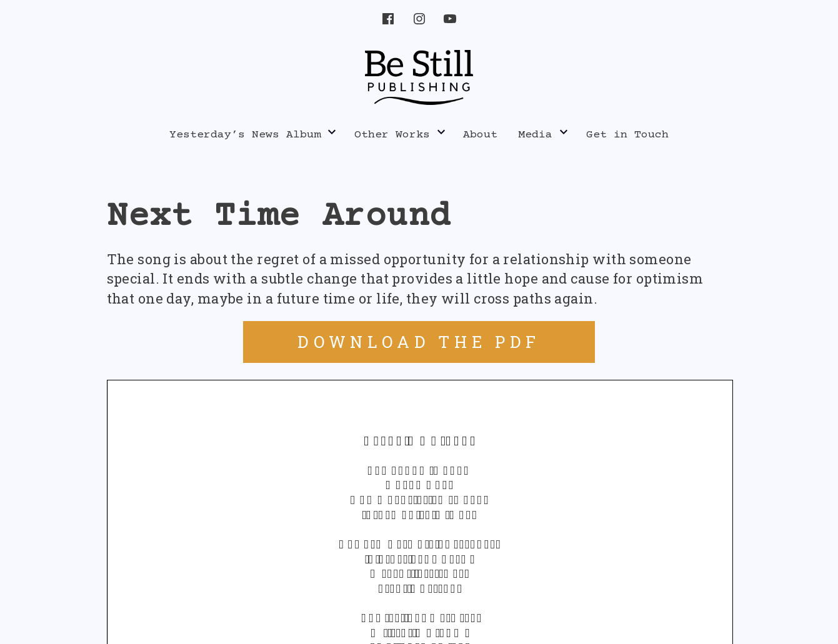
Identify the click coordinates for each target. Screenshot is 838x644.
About (480, 135)
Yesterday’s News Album (245, 135)
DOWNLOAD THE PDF (419, 342)
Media (535, 135)
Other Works (392, 135)
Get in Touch (627, 135)
